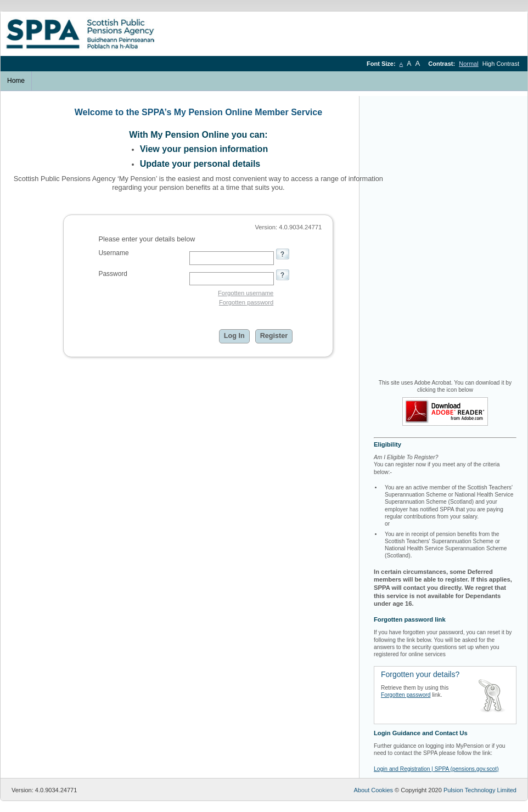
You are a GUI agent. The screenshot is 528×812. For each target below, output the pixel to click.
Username (113, 253)
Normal (468, 64)
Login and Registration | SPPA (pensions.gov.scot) (436, 769)
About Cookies (373, 790)
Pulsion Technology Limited (480, 790)
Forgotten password (246, 302)
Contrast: (442, 64)
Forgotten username (246, 293)
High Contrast (501, 64)
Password (113, 274)
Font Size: (382, 64)
